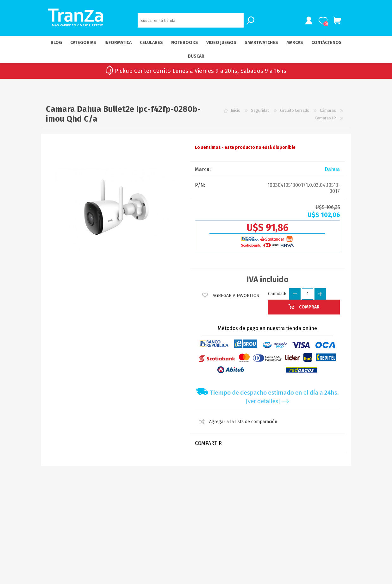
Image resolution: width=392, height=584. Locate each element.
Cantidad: (277, 295)
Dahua (332, 170)
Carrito (336, 21)
